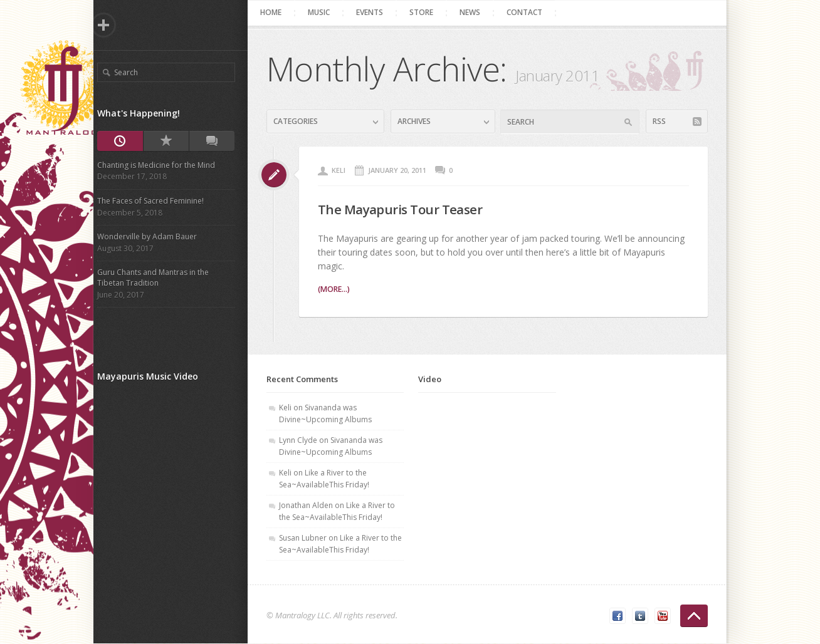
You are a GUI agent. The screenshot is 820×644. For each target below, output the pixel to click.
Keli (343, 170)
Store (426, 12)
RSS (664, 121)
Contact (529, 12)
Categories (300, 121)
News (474, 12)
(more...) (338, 289)
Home (275, 12)
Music (323, 12)
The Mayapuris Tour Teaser (411, 209)
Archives (418, 121)
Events (374, 12)
